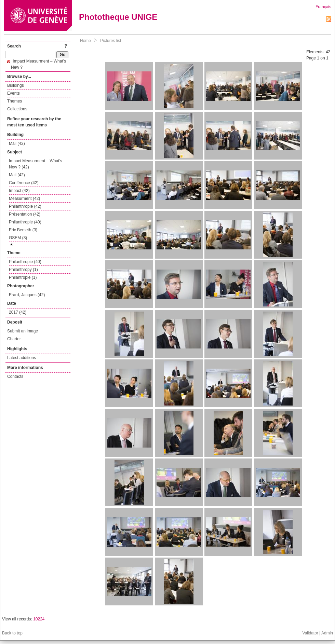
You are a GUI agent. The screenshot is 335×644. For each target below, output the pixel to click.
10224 (39, 619)
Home (85, 41)
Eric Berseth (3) (23, 230)
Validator (310, 633)
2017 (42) (18, 312)
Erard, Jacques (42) (27, 295)
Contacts (15, 376)
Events (14, 93)
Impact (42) (19, 191)
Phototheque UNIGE (118, 17)
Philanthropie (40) (25, 222)
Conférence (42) (24, 183)
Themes (15, 101)
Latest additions (22, 358)
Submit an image (23, 331)
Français (323, 7)
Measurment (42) (24, 198)
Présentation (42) (25, 214)
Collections (17, 109)
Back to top (12, 633)
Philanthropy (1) (23, 270)
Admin (327, 633)
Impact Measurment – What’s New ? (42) (36, 164)
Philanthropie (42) (25, 206)
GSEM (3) (18, 238)
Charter (14, 339)
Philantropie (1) (23, 277)
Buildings (16, 85)
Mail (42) (17, 143)
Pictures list (111, 41)
